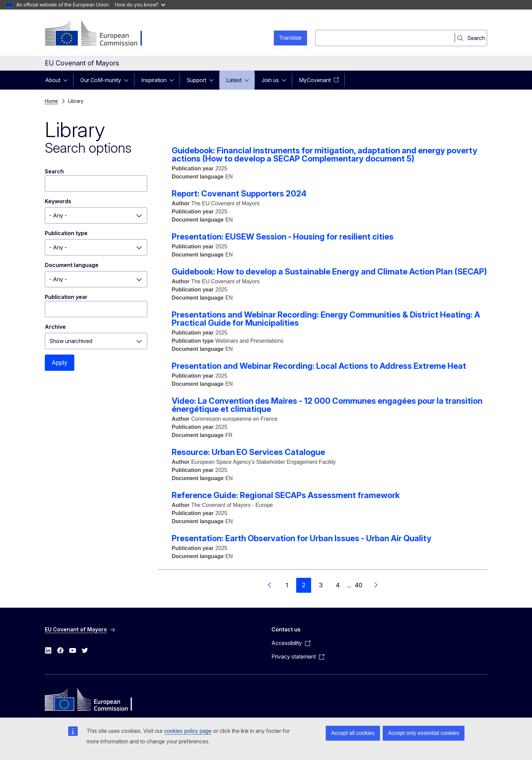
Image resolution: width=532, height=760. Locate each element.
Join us (270, 80)
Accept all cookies (353, 733)
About (53, 80)
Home (51, 101)
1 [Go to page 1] (287, 585)
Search (54, 171)
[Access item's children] (68, 80)
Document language (72, 265)
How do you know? (140, 5)
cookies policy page (188, 731)
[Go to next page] (376, 585)
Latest (234, 80)
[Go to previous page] (270, 585)
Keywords (58, 201)
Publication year (66, 297)
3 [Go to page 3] (321, 585)
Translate (290, 38)
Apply (60, 363)
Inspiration (154, 80)
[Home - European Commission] (100, 34)
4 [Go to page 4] (338, 585)
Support (196, 80)
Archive (55, 327)
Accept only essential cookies (424, 733)
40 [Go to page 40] (359, 585)
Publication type (66, 233)
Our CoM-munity (101, 80)
